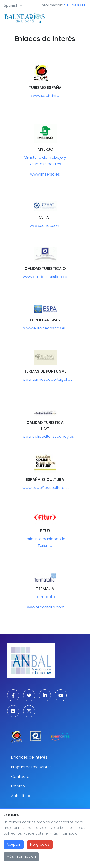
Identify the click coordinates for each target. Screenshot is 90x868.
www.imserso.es (45, 174)
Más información (21, 859)
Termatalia (45, 597)
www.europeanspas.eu (45, 328)
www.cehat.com (45, 225)
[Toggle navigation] (80, 17)
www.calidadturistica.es (45, 277)
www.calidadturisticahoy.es (48, 436)
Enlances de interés (29, 757)
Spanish (11, 5)
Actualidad (21, 796)
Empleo (18, 786)
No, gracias (40, 847)
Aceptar (14, 847)
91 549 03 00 (75, 5)
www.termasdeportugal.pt (47, 379)
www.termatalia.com (45, 607)
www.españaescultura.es (46, 488)
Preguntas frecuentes (31, 767)
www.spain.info (45, 96)
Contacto (20, 776)
